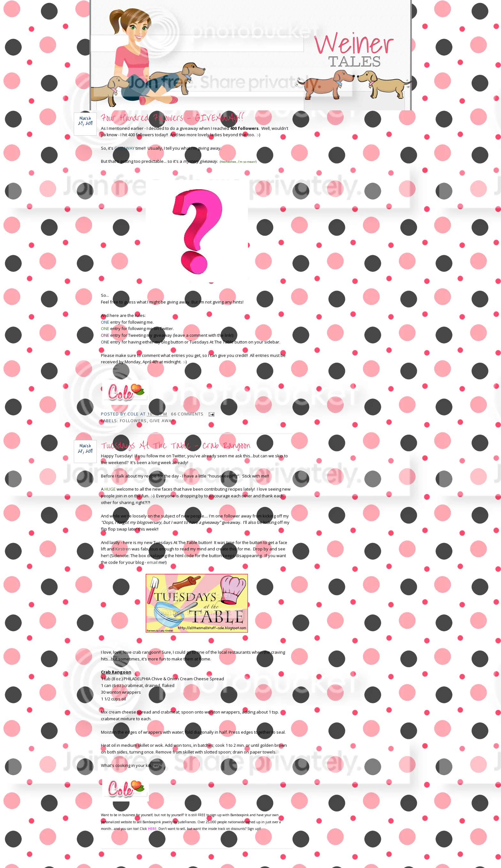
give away (162, 421)
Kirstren (123, 549)
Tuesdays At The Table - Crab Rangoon (176, 446)
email (152, 562)
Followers (133, 421)
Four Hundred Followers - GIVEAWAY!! (173, 118)
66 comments (187, 414)
